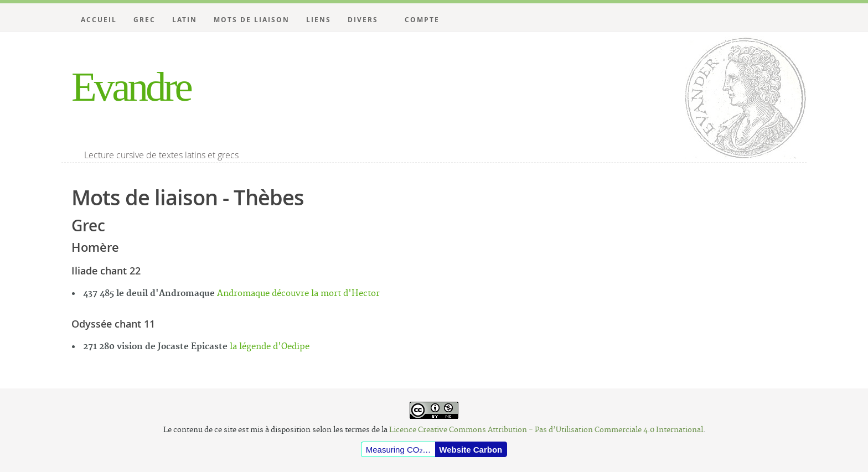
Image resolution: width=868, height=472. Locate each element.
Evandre (131, 87)
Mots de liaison (252, 20)
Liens (319, 20)
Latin (185, 20)
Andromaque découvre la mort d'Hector (298, 294)
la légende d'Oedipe (270, 347)
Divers (363, 20)
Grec (144, 20)
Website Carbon (471, 450)
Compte (422, 20)
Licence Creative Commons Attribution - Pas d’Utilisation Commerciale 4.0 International (546, 430)
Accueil (99, 20)
